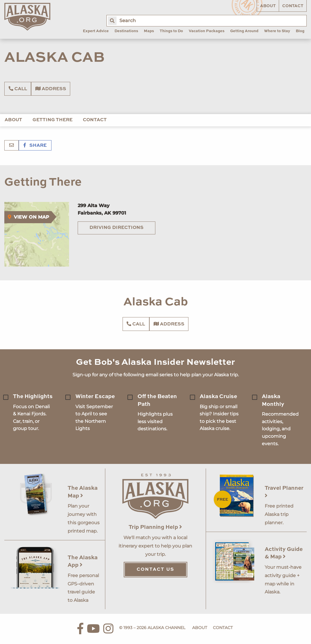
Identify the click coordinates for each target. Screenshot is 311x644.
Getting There (53, 120)
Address (51, 89)
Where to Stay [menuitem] (277, 31)
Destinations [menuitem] (126, 31)
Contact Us (155, 570)
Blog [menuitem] (300, 31)
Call (18, 89)
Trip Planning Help (155, 527)
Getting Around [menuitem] (244, 31)
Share (35, 146)
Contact (293, 6)
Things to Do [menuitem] (171, 31)
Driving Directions (117, 228)
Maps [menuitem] (149, 31)
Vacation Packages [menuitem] (207, 31)
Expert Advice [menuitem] (96, 31)
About (268, 6)
